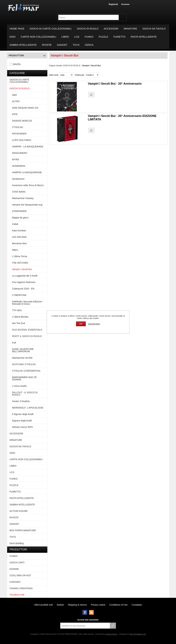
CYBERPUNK (19, 295)
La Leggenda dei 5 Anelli (25, 276)
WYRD (16, 159)
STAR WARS (19, 192)
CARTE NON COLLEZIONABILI (38, 37)
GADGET (62, 45)
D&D (15, 95)
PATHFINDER (19, 134)
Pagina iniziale (55, 66)
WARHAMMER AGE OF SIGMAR (25, 378)
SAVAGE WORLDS (22, 121)
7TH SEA (17, 310)
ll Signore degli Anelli (23, 414)
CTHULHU (18, 127)
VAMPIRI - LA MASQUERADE (28, 147)
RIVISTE (47, 45)
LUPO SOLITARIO (22, 140)
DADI (13, 37)
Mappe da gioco (20, 218)
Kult (14, 343)
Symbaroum (18, 179)
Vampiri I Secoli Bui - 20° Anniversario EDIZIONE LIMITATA (122, 118)
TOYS (76, 45)
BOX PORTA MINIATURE (23, 530)
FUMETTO (119, 37)
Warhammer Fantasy (23, 198)
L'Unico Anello (19, 386)
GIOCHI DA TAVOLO (154, 29)
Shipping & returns (77, 605)
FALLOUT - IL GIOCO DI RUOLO (25, 394)
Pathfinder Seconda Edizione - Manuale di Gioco (28, 303)
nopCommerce (111, 634)
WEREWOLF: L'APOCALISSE (28, 408)
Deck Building (17, 543)
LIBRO (65, 37)
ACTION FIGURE (19, 511)
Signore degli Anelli (22, 421)
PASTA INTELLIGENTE (144, 37)
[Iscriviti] (85, 626)
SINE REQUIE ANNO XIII (25, 108)
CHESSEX (15, 582)
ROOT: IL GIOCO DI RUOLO (27, 336)
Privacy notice (98, 605)
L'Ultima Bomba (20, 317)
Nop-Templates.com (138, 634)
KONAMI (14, 569)
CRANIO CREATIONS (21, 588)
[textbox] (88, 17)
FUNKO (89, 37)
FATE (15, 114)
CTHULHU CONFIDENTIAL (26, 371)
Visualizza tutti (17, 595)
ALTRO (16, 101)
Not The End (19, 323)
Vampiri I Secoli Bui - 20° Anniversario (115, 84)
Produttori (16, 55)
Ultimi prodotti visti (43, 605)
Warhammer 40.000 (22, 358)
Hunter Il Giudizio (21, 401)
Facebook (85, 612)
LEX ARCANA (19, 237)
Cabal (15, 224)
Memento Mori (19, 243)
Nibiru (15, 250)
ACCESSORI (111, 29)
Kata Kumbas (19, 231)
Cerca (89, 45)
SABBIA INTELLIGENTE (23, 45)
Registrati (113, 4)
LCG (77, 37)
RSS (91, 612)
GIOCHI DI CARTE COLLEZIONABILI (51, 29)
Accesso (125, 4)
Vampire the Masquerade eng (27, 205)
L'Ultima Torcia (20, 256)
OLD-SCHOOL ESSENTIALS (27, 330)
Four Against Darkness (24, 282)
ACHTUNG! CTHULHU (24, 364)
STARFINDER (19, 211)
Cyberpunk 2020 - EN (23, 289)
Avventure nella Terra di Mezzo (28, 185)
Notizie (60, 605)
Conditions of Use (118, 605)
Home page (17, 29)
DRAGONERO (20, 153)
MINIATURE (130, 29)
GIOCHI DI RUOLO (88, 29)
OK (81, 324)
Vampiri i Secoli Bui (22, 269)
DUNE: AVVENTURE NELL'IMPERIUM (23, 350)
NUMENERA (19, 166)
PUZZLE (103, 37)
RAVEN (17, 64)
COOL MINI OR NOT (20, 575)
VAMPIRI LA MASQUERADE (27, 172)
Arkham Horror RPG (23, 427)
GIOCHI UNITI (17, 563)
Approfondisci (94, 324)
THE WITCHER (20, 263)
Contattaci (137, 605)
